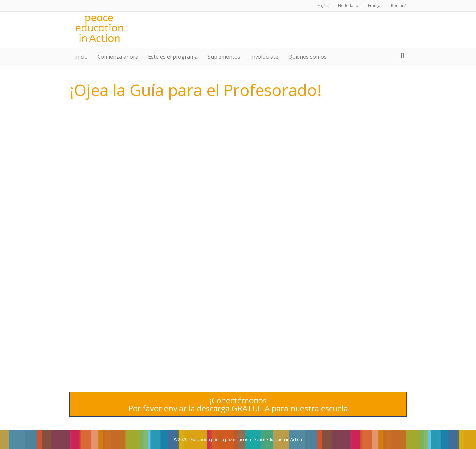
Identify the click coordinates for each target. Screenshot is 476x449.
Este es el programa (173, 57)
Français (376, 5)
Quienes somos (307, 57)
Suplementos (224, 57)
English (324, 5)
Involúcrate (264, 57)
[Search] (402, 56)
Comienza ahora (118, 57)
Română (399, 5)
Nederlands (349, 5)
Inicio (81, 57)
